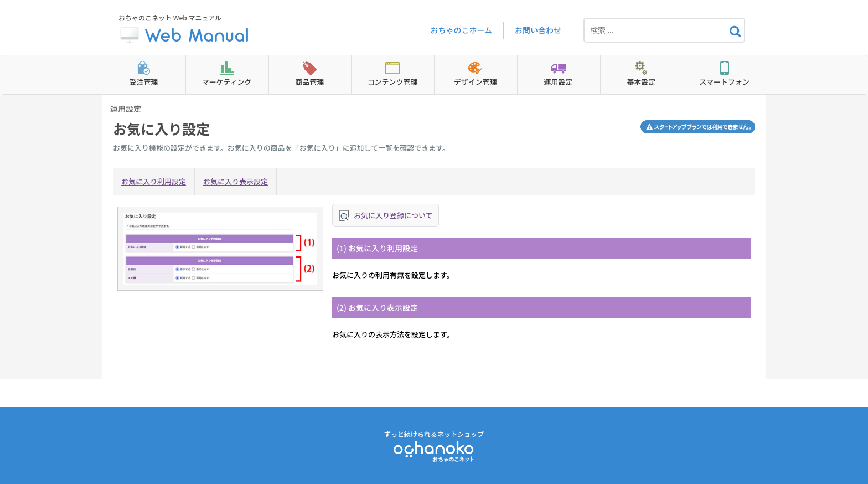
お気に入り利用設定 (154, 181)
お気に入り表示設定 (236, 181)
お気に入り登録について (393, 215)
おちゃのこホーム (461, 30)
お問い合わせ (538, 30)
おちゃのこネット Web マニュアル (185, 30)
